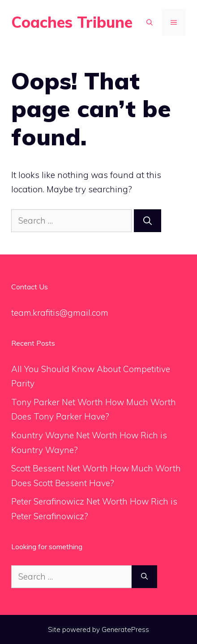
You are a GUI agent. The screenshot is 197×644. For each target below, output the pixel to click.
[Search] (148, 221)
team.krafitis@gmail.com (60, 313)
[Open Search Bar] (150, 22)
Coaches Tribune (72, 22)
